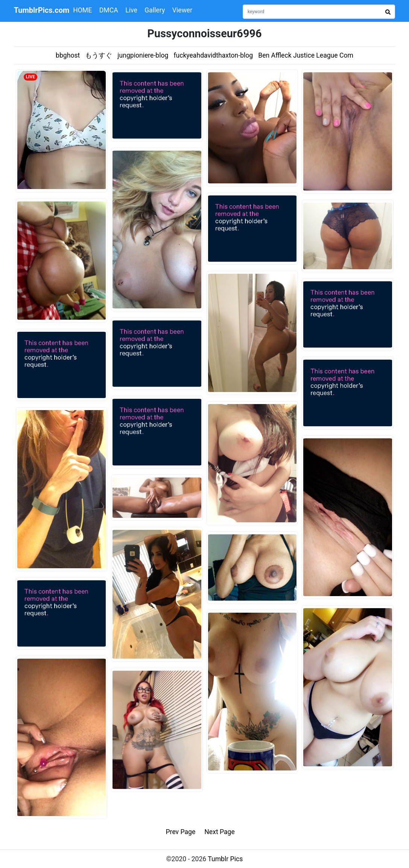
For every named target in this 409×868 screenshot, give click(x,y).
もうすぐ (99, 55)
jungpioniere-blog (143, 55)
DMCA (109, 10)
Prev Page (181, 832)
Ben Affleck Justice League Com (306, 55)
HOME (82, 10)
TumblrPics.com (42, 10)
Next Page (220, 832)
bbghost (68, 55)
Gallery (155, 10)
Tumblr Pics (225, 859)
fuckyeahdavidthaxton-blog (213, 55)
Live (131, 10)
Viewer (182, 10)
